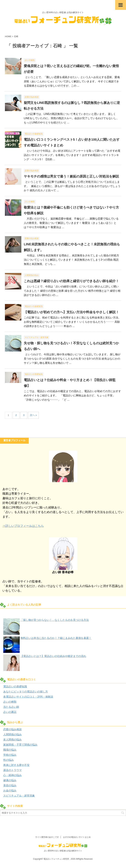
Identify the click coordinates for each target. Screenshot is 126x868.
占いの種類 (10, 702)
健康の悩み (10, 780)
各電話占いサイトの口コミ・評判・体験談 (28, 697)
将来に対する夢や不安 (16, 765)
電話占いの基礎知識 (15, 686)
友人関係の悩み (12, 740)
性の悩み (9, 760)
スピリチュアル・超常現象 (19, 796)
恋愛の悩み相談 (12, 729)
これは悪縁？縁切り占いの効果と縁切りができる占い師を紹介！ (71, 281)
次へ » (33, 415)
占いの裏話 (10, 712)
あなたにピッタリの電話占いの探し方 (26, 692)
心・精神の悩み (12, 775)
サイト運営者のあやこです (47, 837)
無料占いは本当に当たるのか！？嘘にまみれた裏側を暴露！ (56, 638)
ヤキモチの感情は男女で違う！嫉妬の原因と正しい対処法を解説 (71, 176)
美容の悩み (10, 785)
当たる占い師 (11, 707)
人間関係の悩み (12, 734)
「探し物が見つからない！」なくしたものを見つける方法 (55, 620)
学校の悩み (10, 755)
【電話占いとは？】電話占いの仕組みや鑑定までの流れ (53, 656)
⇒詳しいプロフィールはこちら (23, 526)
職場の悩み (10, 750)
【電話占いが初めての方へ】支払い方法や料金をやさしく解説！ (71, 312)
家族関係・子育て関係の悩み (20, 745)
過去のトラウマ (12, 770)
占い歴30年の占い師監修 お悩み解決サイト (63, 851)
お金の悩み (10, 791)
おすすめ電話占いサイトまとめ (77, 837)
